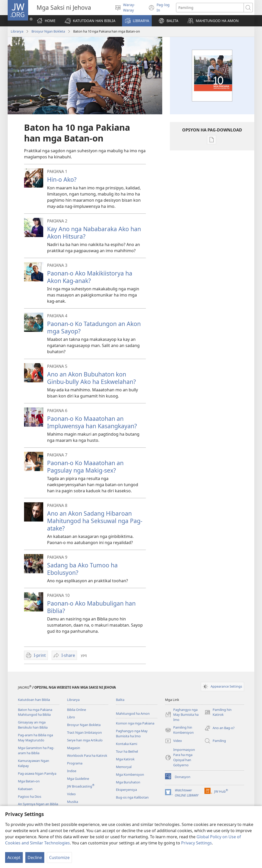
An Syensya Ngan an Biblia (38, 804)
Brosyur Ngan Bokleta (48, 31)
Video (71, 794)
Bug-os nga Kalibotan (132, 797)
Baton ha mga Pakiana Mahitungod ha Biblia (35, 712)
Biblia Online (77, 710)
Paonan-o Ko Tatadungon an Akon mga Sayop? (94, 327)
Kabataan (25, 789)
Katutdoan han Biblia (34, 700)
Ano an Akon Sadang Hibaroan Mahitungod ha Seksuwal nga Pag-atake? (95, 521)
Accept (14, 857)
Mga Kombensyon (130, 774)
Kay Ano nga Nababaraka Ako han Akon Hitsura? (94, 233)
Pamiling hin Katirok (218, 712)
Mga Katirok (125, 759)
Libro (71, 717)
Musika (73, 802)
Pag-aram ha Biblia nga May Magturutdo (35, 738)
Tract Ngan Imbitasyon (84, 732)
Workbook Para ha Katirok (87, 755)
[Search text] (210, 8)
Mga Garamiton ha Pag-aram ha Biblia (36, 750)
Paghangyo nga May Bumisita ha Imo (132, 733)
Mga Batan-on (29, 781)
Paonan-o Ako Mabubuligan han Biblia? (91, 607)
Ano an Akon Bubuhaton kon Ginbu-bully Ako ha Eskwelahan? (91, 378)
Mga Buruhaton (128, 782)
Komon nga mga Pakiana (135, 723)
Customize (59, 857)
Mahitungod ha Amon (133, 713)
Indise (72, 771)
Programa (75, 763)
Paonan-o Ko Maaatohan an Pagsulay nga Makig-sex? (85, 467)
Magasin (74, 748)
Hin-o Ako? (62, 179)
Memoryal (124, 767)
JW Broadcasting (81, 786)
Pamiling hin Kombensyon (179, 730)
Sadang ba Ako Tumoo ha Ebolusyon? (82, 569)
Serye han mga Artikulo (85, 740)
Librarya (17, 31)
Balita (120, 700)
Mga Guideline (78, 779)
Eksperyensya (126, 790)
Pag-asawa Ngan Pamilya (37, 773)
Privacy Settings (196, 843)
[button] (90, 21)
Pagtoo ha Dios (30, 796)
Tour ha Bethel (127, 751)
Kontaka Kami (127, 744)
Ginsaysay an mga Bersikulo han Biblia (33, 725)
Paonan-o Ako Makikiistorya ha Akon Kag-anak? (90, 277)
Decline (35, 857)
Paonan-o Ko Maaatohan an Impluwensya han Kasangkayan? (92, 422)
